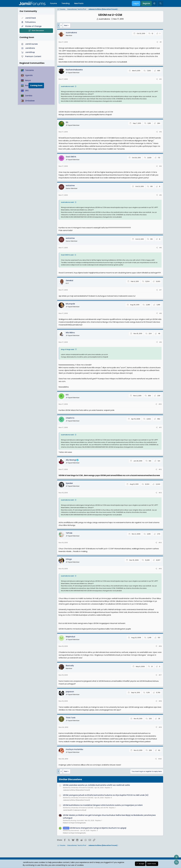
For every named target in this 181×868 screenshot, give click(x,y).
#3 (160, 132)
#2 (160, 79)
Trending (66, 3)
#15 (160, 569)
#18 (160, 701)
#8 (160, 313)
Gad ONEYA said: (67, 255)
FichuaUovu (28, 22)
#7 (160, 290)
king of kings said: (68, 349)
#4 (160, 166)
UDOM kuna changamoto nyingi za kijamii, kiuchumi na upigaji (95, 828)
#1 (161, 42)
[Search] (161, 3)
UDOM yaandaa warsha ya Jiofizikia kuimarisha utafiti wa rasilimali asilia (96, 785)
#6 (160, 248)
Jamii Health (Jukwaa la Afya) (75, 810)
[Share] (157, 42)
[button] (154, 3)
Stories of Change (31, 26)
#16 (160, 646)
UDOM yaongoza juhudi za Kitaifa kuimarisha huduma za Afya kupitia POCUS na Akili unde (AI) (106, 795)
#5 (160, 195)
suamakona (104, 19)
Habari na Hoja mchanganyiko (74, 823)
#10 (160, 404)
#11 (160, 427)
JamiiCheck (28, 18)
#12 (160, 469)
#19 (160, 727)
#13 (160, 493)
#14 (160, 543)
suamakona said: (67, 86)
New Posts (79, 3)
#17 (160, 675)
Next (66, 25)
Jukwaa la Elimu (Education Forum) (76, 790)
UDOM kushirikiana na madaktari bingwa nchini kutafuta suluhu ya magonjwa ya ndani (103, 805)
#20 (160, 759)
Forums (54, 3)
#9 (160, 342)
